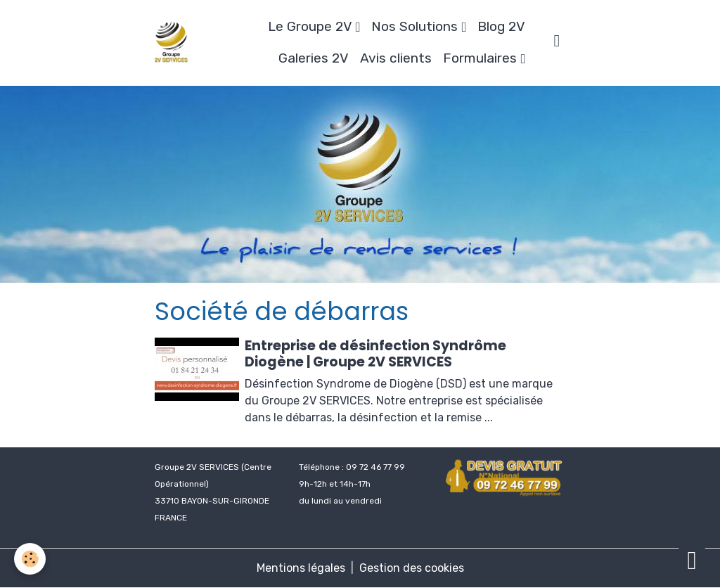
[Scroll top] (692, 560)
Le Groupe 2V (311, 26)
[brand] (171, 43)
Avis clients (396, 58)
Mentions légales (301, 568)
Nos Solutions (416, 26)
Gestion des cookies (412, 568)
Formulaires (482, 58)
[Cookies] (30, 559)
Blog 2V (501, 26)
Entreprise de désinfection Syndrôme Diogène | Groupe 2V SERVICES (375, 354)
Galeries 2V (314, 58)
